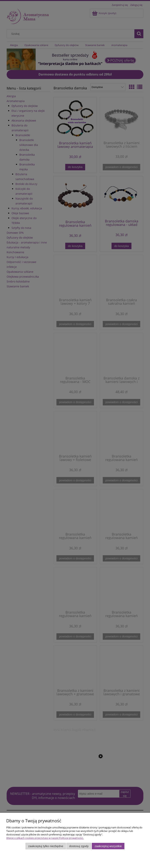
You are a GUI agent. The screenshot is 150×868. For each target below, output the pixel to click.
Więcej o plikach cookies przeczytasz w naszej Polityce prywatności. (45, 838)
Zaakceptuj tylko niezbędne (46, 846)
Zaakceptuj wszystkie (108, 846)
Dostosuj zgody (79, 846)
